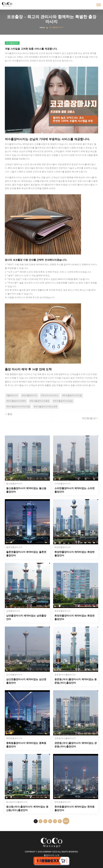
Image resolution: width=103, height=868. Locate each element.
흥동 (9, 414)
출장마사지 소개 (51, 855)
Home (42, 27)
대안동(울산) (90, 418)
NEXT (66, 821)
